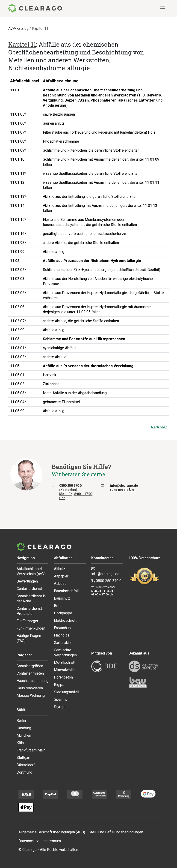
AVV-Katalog (18, 29)
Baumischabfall (66, 591)
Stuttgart (24, 758)
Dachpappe (63, 613)
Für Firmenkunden (31, 628)
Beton (59, 606)
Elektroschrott (65, 620)
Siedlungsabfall (66, 692)
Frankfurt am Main (31, 750)
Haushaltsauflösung (32, 681)
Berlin (21, 721)
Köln (20, 743)
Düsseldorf (26, 765)
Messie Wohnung (31, 695)
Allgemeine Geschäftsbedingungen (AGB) (52, 832)
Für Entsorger (27, 621)
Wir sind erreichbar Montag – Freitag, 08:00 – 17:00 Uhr (103, 591)
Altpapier (61, 576)
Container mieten (30, 673)
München (24, 735)
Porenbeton (63, 677)
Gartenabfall (64, 643)
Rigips (59, 685)
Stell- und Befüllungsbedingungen (116, 832)
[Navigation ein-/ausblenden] (163, 8)
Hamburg (24, 728)
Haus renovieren (30, 688)
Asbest (60, 584)
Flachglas (62, 635)
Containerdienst (29, 589)
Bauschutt (62, 598)
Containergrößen (30, 666)
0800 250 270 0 (106, 581)
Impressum (52, 841)
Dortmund (24, 772)
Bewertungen (27, 581)
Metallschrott (65, 662)
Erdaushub (62, 628)
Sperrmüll (62, 699)
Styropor (61, 707)
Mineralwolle (64, 670)
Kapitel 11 (22, 44)
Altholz (60, 569)
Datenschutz (29, 841)
